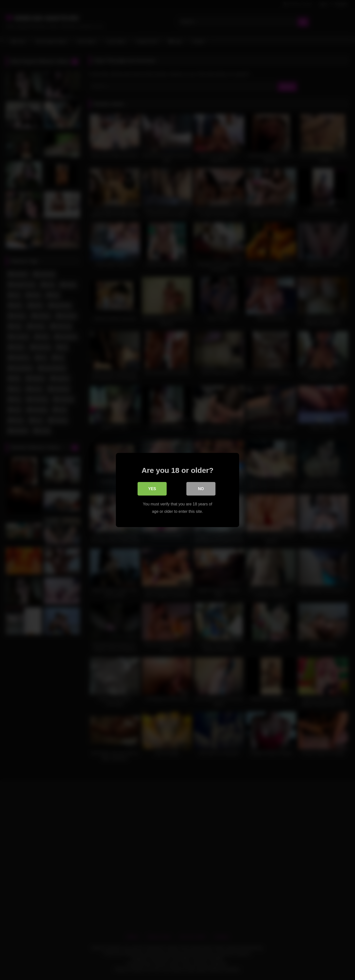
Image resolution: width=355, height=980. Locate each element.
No (201, 489)
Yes (152, 489)
